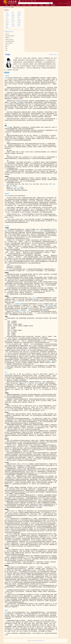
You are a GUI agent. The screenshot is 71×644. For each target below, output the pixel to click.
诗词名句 (30, 5)
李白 (7, 12)
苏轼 (13, 19)
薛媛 (50, 361)
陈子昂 (7, 19)
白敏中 (41, 515)
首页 (6, 5)
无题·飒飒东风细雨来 (10, 41)
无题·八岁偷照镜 (9, 43)
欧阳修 (19, 14)
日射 (6, 48)
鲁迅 (53, 291)
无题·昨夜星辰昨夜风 (10, 36)
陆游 (19, 17)
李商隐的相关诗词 (9, 32)
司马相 (7, 16)
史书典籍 (53, 5)
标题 (26, 1)
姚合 (11, 186)
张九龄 (7, 21)
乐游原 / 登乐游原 (9, 39)
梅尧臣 (7, 28)
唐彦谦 (19, 304)
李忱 (55, 512)
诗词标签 (41, 5)
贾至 (21, 575)
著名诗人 (12, 5)
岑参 (13, 23)
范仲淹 (7, 23)
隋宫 (6, 50)
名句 (29, 1)
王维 (13, 14)
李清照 (13, 21)
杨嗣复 (19, 102)
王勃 (7, 17)
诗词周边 (47, 5)
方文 (23, 614)
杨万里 (19, 24)
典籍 (32, 1)
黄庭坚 (7, 24)
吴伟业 (28, 311)
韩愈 (54, 229)
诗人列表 (24, 5)
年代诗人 (36, 5)
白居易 (7, 14)
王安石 (19, 12)
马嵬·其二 (7, 45)
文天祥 (13, 24)
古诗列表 (18, 5)
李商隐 (19, 21)
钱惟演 (50, 305)
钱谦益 (24, 311)
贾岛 (19, 26)
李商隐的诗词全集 (53, 55)
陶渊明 (43, 506)
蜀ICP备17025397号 (40, 641)
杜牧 (13, 12)
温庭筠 (16, 187)
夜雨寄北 (7, 38)
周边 (35, 1)
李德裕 (8, 104)
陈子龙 (20, 311)
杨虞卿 (50, 184)
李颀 (55, 211)
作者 (23, 1)
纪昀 (8, 286)
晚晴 (6, 47)
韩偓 (13, 304)
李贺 (7, 26)
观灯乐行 (7, 34)
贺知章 (13, 26)
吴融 (16, 304)
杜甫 (19, 19)
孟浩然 (19, 23)
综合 (20, 1)
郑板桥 (10, 269)
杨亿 (23, 219)
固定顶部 (69, 5)
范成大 (13, 17)
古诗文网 (69, 2)
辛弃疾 (13, 16)
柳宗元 (19, 16)
